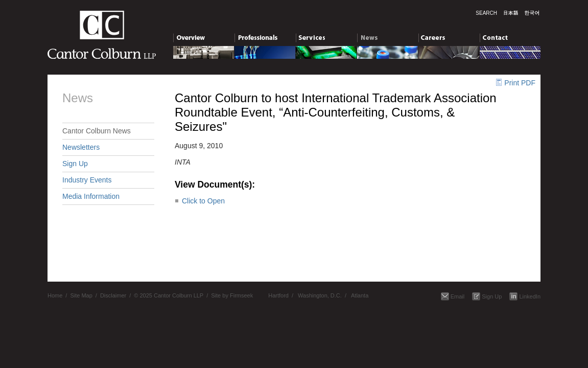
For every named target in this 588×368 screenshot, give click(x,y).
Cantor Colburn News (97, 131)
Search (486, 13)
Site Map (81, 295)
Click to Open (203, 201)
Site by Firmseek (232, 295)
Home (55, 295)
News (387, 39)
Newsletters (81, 147)
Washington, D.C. (320, 295)
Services (326, 39)
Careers (449, 39)
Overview (204, 39)
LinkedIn (530, 296)
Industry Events (87, 180)
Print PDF (520, 83)
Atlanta (360, 295)
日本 (511, 13)
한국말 (532, 13)
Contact (510, 39)
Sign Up (75, 164)
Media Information (91, 196)
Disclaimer (113, 295)
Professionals (265, 39)
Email (458, 296)
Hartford (278, 295)
